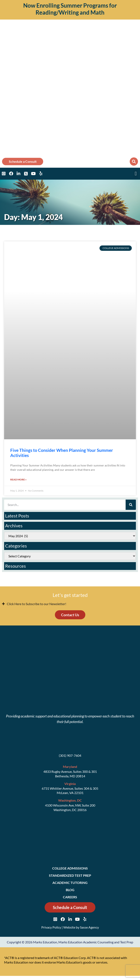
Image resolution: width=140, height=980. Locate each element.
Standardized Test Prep (70, 875)
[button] (134, 162)
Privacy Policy (51, 927)
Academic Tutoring (70, 883)
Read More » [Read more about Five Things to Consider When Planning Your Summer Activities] (18, 480)
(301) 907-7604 (70, 755)
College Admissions (70, 868)
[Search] (131, 505)
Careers (70, 897)
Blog (70, 890)
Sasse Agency (89, 927)
